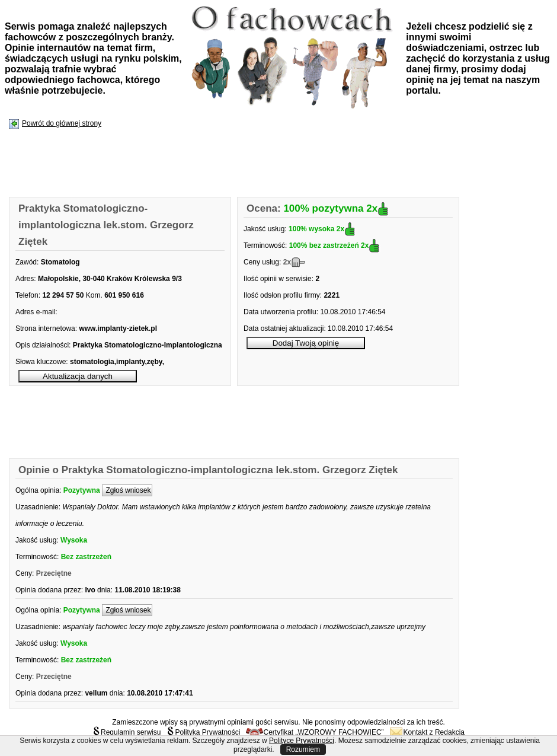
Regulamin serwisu (127, 732)
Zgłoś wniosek (127, 490)
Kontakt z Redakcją (427, 732)
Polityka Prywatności (203, 732)
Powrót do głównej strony (62, 123)
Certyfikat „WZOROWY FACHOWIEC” (315, 732)
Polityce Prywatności (302, 741)
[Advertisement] (225, 164)
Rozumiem (303, 749)
